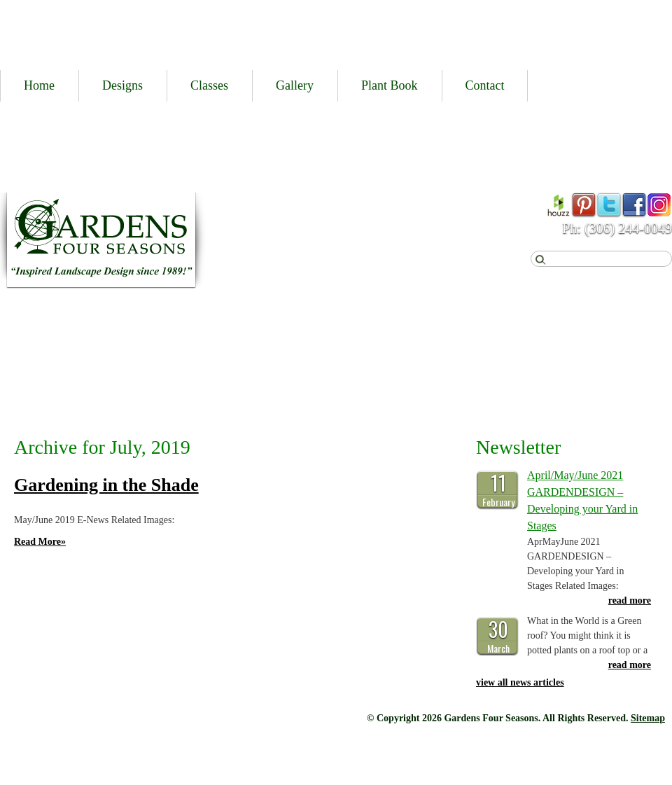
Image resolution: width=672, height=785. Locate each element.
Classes (209, 85)
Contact (485, 85)
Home (39, 85)
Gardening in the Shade (106, 485)
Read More (40, 542)
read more (630, 600)
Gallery (295, 85)
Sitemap (648, 718)
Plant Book (390, 85)
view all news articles (520, 682)
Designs (122, 85)
